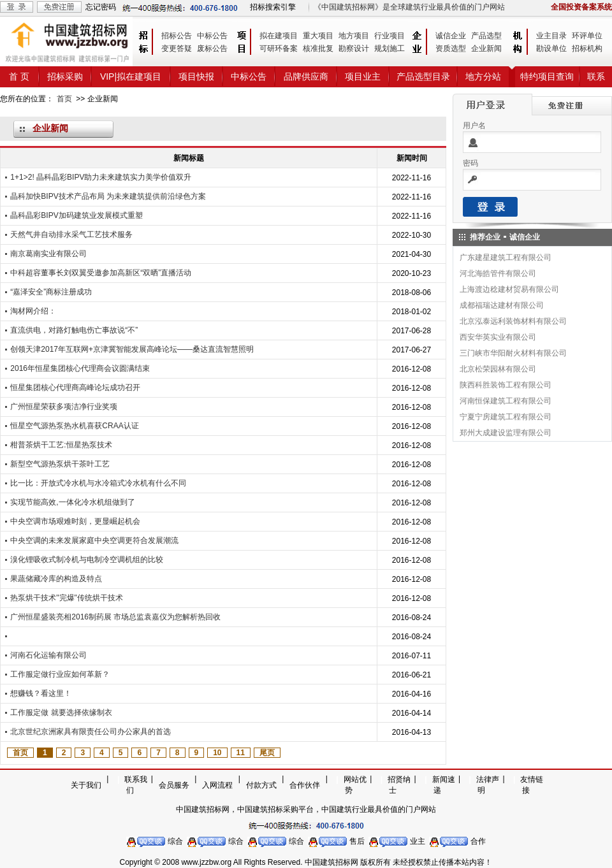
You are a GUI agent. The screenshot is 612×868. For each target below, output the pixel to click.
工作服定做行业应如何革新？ (60, 674)
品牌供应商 (306, 76)
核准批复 (318, 48)
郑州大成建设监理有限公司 (506, 433)
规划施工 (390, 48)
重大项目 (318, 36)
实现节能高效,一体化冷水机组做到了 (72, 502)
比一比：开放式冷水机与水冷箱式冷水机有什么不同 (98, 483)
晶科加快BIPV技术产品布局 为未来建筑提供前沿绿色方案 (108, 196)
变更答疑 (177, 48)
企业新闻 (486, 48)
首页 (64, 99)
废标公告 (212, 48)
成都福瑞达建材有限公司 (502, 305)
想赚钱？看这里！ (41, 693)
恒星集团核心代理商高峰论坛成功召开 (75, 387)
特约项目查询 (547, 76)
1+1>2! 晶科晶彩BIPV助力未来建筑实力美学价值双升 (101, 177)
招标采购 (65, 76)
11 (241, 753)
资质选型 (451, 48)
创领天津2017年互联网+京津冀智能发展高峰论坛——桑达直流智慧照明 (132, 349)
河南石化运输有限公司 (48, 655)
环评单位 (587, 36)
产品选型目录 (423, 76)
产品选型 (486, 36)
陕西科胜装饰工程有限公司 (506, 385)
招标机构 (587, 48)
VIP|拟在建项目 (131, 76)
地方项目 (354, 36)
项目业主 (363, 76)
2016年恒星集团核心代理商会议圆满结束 (80, 368)
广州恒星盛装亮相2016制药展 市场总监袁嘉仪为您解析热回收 (115, 617)
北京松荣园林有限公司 (498, 369)
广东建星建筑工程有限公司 (506, 257)
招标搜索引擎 (273, 7)
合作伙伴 (305, 785)
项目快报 (196, 76)
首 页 (19, 76)
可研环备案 (279, 48)
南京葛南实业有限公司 (48, 254)
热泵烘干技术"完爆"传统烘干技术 (67, 598)
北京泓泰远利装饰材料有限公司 (513, 321)
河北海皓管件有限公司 (498, 273)
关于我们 (86, 785)
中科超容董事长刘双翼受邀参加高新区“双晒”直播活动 (101, 273)
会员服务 (174, 785)
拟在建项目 (279, 36)
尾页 (267, 753)
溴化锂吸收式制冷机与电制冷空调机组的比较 (87, 560)
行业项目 (390, 36)
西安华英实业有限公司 (498, 337)
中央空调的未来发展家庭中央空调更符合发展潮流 (94, 540)
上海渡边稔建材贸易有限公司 (509, 289)
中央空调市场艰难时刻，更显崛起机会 (75, 521)
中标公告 (212, 36)
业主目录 (551, 36)
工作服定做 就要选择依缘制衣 (61, 712)
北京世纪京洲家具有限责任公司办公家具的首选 (91, 732)
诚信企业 (451, 36)
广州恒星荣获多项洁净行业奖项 (64, 407)
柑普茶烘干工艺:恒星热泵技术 (61, 445)
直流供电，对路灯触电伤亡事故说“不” (74, 330)
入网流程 (217, 785)
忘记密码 (101, 7)
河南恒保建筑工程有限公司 (506, 401)
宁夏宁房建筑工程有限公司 (506, 417)
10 (217, 753)
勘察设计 (354, 48)
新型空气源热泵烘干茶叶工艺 (60, 464)
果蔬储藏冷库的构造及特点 (56, 579)
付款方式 (261, 785)
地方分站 (483, 76)
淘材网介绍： (33, 311)
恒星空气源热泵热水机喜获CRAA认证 (74, 426)
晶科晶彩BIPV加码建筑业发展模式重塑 (76, 215)
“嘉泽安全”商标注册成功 (51, 292)
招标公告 (177, 36)
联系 (596, 76)
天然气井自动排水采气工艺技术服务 (71, 235)
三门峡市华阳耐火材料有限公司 (513, 353)
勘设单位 (551, 48)
